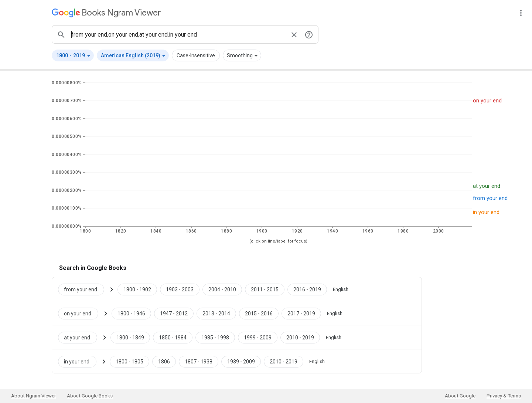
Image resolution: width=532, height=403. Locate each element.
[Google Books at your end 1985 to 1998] (215, 337)
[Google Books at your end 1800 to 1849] (130, 337)
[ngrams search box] (178, 34)
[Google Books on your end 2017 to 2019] (301, 313)
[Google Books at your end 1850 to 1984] (173, 337)
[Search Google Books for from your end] (84, 289)
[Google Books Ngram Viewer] (106, 13)
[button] (73, 55)
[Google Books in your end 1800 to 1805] (129, 361)
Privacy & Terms (504, 396)
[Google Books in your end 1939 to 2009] (241, 361)
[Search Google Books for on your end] (81, 313)
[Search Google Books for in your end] (80, 361)
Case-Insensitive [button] (196, 55)
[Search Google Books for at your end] (81, 337)
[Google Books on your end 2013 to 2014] (216, 313)
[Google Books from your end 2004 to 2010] (222, 289)
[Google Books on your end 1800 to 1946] (131, 313)
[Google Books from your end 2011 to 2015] (265, 289)
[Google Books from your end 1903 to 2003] (180, 289)
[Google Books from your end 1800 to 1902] (137, 289)
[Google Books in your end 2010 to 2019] (284, 361)
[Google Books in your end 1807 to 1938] (199, 361)
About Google (460, 396)
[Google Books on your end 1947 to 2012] (174, 313)
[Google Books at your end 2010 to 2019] (300, 337)
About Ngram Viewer (33, 396)
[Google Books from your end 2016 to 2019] (307, 289)
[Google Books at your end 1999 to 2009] (258, 337)
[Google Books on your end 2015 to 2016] (259, 313)
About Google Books (90, 396)
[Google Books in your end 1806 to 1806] (164, 361)
